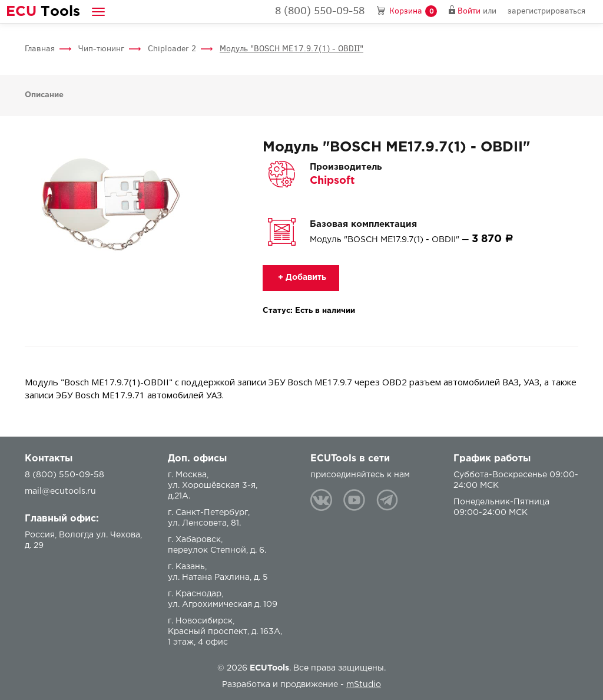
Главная (40, 49)
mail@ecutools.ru (60, 491)
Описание (44, 95)
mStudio (364, 685)
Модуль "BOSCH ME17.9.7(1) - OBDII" (291, 49)
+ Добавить (301, 278)
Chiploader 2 (172, 49)
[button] (98, 11)
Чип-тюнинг (101, 49)
